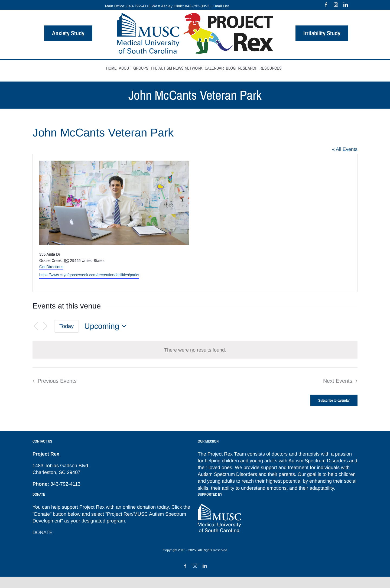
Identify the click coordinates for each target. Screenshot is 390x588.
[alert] (195, 350)
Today (66, 326)
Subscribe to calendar (334, 400)
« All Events (345, 149)
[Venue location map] (276, 223)
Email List (221, 6)
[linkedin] (346, 5)
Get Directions (51, 267)
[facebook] (326, 5)
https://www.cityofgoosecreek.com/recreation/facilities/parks (89, 275)
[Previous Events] (36, 326)
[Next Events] (45, 326)
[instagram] (336, 5)
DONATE (43, 532)
